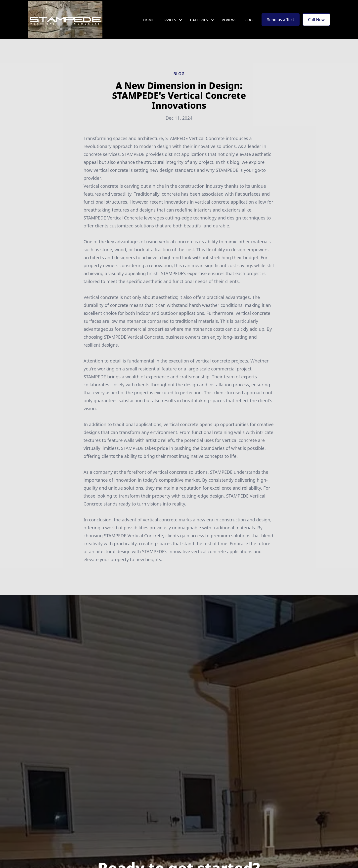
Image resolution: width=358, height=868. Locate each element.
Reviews (229, 22)
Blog (248, 22)
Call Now (316, 22)
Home (148, 22)
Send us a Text (281, 22)
